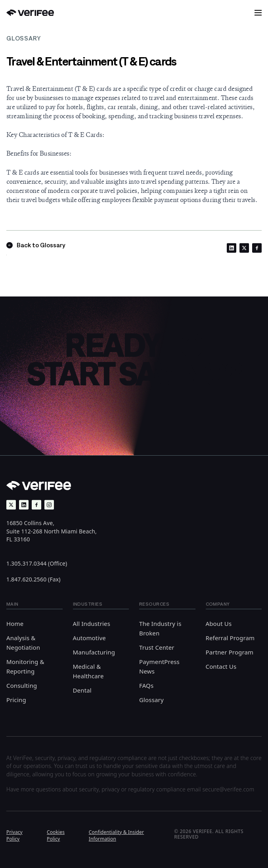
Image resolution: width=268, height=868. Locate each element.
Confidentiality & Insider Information (116, 835)
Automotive (89, 638)
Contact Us (221, 666)
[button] (258, 13)
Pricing (16, 700)
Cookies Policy (56, 835)
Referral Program (230, 638)
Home (15, 624)
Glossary (151, 700)
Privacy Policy (14, 835)
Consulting (22, 685)
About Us (219, 624)
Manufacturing (94, 652)
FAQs (146, 685)
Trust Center (157, 647)
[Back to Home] (30, 13)
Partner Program (230, 652)
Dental (82, 690)
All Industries (92, 624)
